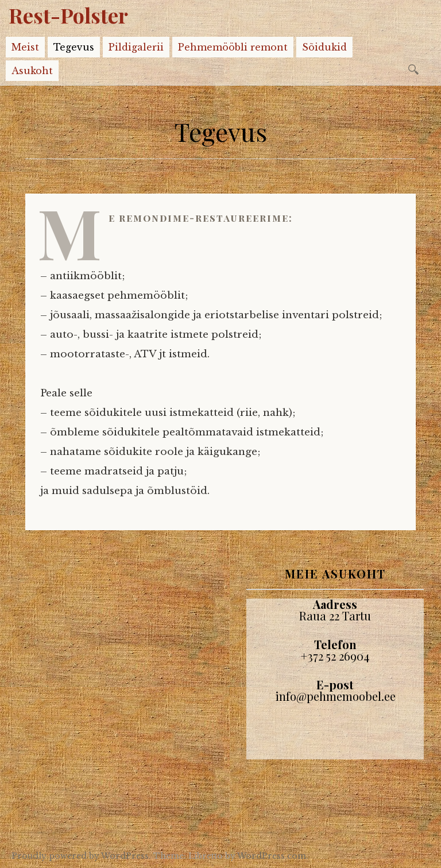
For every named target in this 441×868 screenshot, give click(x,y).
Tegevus (74, 47)
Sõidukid (324, 47)
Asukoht (32, 71)
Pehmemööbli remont (233, 47)
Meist (25, 47)
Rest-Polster (68, 15)
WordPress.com (272, 856)
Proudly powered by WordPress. (81, 856)
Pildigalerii (136, 47)
